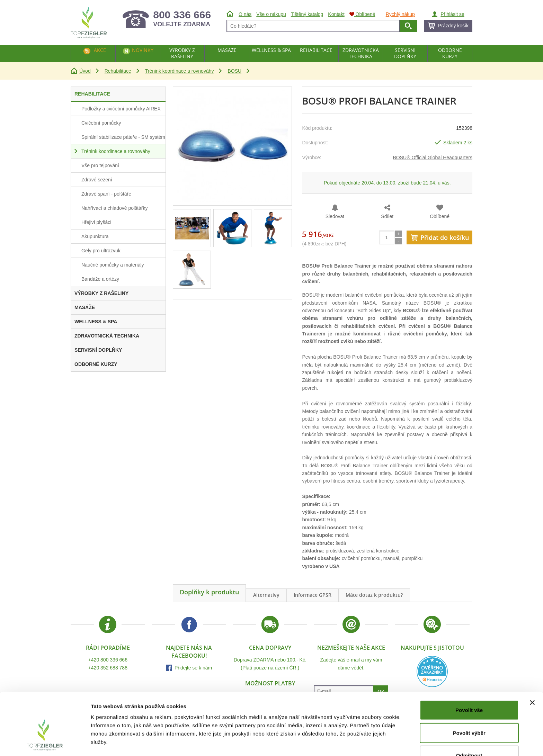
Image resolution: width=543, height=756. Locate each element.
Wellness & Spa (271, 50)
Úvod (85, 71)
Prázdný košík (453, 26)
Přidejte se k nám (193, 668)
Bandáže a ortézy (100, 279)
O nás (245, 14)
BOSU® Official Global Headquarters (433, 157)
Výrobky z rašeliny (182, 53)
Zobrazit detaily (366, 742)
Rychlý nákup (400, 14)
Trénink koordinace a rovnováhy (180, 71)
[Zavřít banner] (532, 681)
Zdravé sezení (97, 180)
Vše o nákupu (271, 14)
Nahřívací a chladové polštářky (114, 208)
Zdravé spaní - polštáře (106, 194)
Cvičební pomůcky (101, 123)
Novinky (143, 50)
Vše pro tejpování (100, 165)
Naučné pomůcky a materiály (113, 265)
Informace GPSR (313, 595)
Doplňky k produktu (209, 592)
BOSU (234, 71)
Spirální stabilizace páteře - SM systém (123, 137)
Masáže (227, 50)
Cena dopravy (270, 648)
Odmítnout (469, 733)
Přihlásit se (452, 14)
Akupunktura (95, 236)
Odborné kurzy (450, 53)
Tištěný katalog (307, 14)
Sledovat (335, 216)
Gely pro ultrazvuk (101, 251)
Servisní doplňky (405, 53)
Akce (100, 50)
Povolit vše (469, 688)
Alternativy (266, 595)
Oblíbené (440, 216)
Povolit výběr (469, 711)
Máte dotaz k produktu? (374, 595)
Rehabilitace (118, 71)
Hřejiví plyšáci (96, 222)
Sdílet (387, 216)
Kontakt (336, 14)
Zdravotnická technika (361, 53)
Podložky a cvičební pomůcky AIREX (121, 109)
